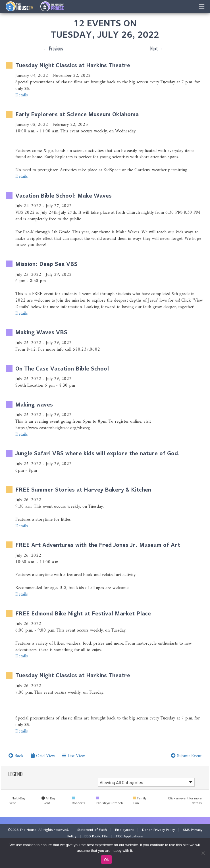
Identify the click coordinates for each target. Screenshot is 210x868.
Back (16, 756)
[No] (203, 853)
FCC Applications (129, 836)
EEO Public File (96, 836)
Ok (106, 860)
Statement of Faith (92, 830)
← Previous (53, 48)
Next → (157, 48)
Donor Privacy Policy (158, 830)
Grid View (43, 756)
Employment (124, 830)
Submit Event (186, 756)
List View (74, 756)
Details (22, 95)
